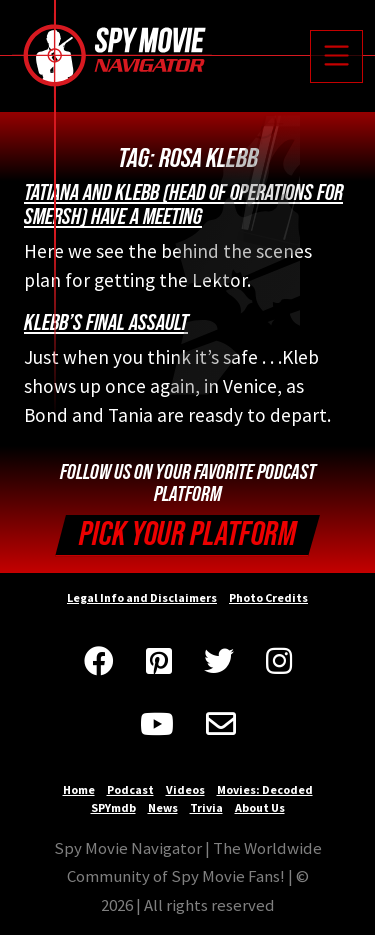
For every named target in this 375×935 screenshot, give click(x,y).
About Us (260, 807)
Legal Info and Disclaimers (142, 597)
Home (79, 789)
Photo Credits (268, 597)
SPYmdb (113, 807)
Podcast (130, 789)
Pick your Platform (187, 534)
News (163, 807)
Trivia (206, 807)
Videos (185, 789)
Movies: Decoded (265, 789)
